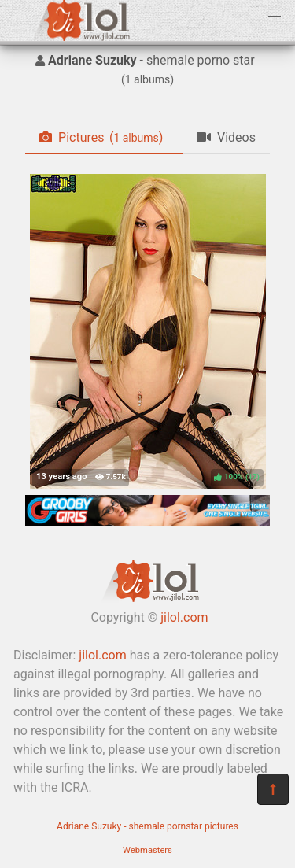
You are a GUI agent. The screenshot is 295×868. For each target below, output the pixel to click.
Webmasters (147, 850)
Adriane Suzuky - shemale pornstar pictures (147, 826)
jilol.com (184, 617)
